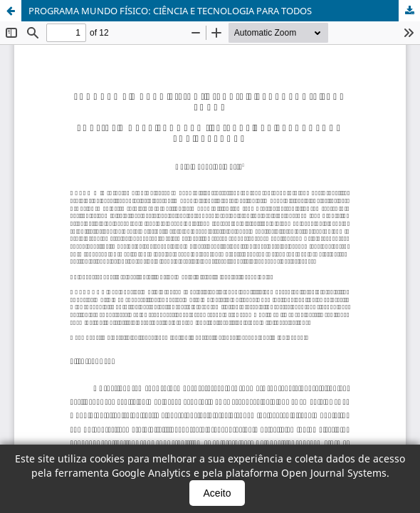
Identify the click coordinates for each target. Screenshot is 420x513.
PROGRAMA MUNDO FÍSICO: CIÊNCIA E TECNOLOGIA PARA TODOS (170, 11)
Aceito (217, 493)
